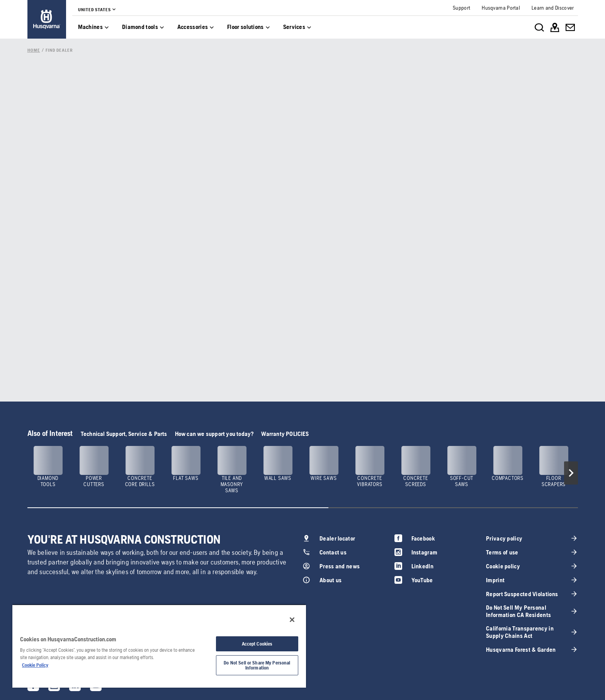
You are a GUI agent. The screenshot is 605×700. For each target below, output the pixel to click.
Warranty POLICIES (285, 434)
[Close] (292, 620)
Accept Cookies (257, 644)
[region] (159, 646)
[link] (47, 19)
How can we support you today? (214, 434)
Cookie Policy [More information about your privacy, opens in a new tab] (35, 665)
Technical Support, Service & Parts (124, 434)
